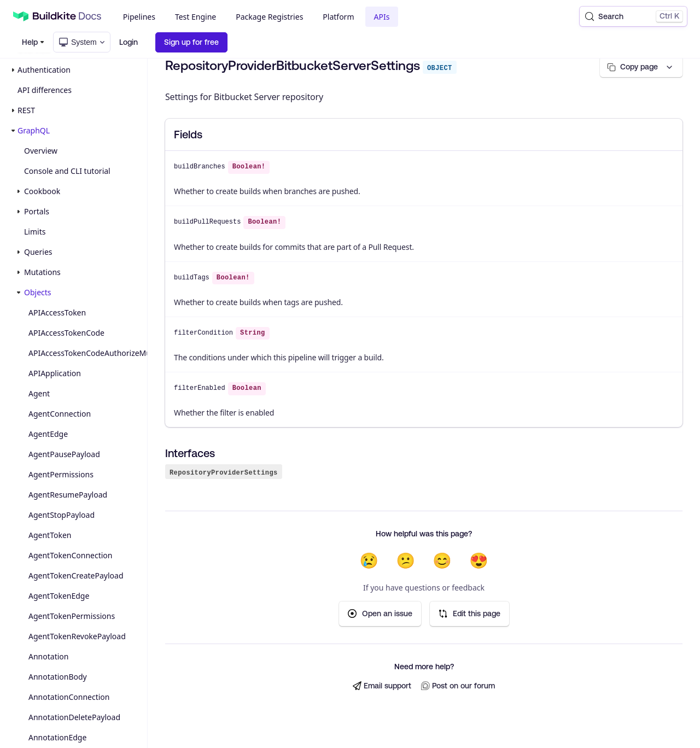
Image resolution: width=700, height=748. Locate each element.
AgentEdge (48, 434)
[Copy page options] (641, 67)
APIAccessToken (57, 312)
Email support (382, 686)
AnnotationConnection (69, 697)
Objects (38, 292)
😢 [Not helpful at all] (369, 560)
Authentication (44, 70)
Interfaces (190, 453)
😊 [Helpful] (442, 560)
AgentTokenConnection (70, 555)
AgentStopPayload (62, 515)
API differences (45, 90)
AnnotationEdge (57, 737)
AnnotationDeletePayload (74, 717)
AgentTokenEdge (59, 596)
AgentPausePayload (64, 454)
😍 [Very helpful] (479, 560)
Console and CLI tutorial (67, 171)
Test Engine (196, 17)
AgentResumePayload (68, 495)
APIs (382, 17)
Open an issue (380, 614)
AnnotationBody (58, 677)
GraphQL (34, 130)
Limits (35, 232)
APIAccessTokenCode (66, 333)
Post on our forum (458, 686)
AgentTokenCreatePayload (76, 575)
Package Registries (269, 17)
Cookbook (42, 191)
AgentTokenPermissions (72, 616)
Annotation (48, 656)
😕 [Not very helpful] (406, 560)
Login (129, 42)
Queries (38, 252)
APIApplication (55, 373)
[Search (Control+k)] (633, 16)
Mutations (42, 272)
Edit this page (469, 614)
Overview (41, 151)
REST (26, 110)
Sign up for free (191, 42)
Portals (37, 211)
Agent (39, 393)
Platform (338, 17)
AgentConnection (60, 414)
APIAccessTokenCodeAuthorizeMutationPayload (86, 353)
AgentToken (50, 535)
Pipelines (139, 17)
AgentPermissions (61, 474)
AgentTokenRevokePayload (77, 636)
